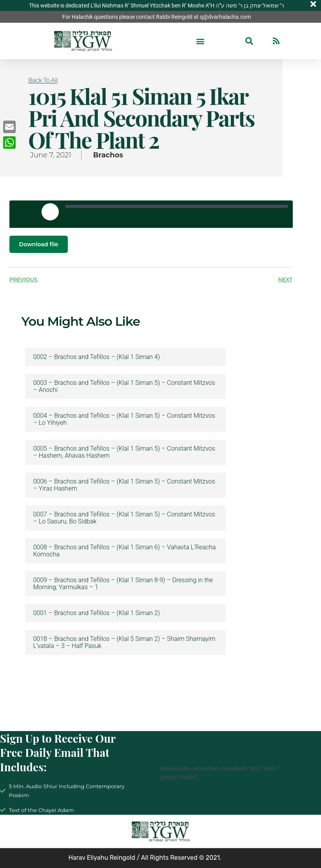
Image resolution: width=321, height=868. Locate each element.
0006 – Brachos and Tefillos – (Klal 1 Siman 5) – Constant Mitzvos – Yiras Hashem (124, 485)
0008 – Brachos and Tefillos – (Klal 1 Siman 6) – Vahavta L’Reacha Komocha (124, 551)
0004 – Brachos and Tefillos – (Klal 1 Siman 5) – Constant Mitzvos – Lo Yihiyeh (124, 419)
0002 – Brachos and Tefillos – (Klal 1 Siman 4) (96, 357)
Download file (39, 244)
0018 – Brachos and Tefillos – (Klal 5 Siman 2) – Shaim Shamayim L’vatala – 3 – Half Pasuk (124, 642)
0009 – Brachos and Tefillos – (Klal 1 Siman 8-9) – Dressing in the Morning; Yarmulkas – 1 (123, 584)
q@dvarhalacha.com (225, 17)
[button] (200, 41)
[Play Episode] (50, 212)
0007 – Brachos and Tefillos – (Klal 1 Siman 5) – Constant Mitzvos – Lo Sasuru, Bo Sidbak (124, 518)
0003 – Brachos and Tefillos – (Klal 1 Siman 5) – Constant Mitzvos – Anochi (124, 386)
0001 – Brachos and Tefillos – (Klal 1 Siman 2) (96, 613)
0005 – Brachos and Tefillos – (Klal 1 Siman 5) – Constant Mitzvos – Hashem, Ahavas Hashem (124, 452)
